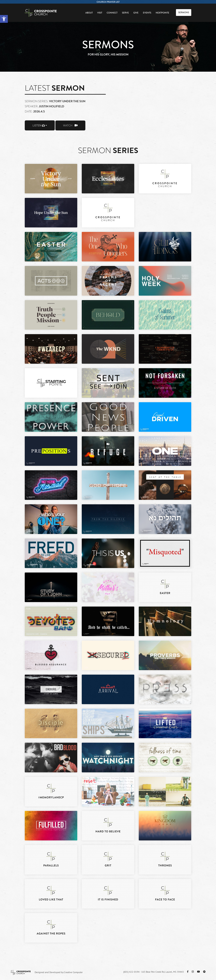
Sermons (184, 12)
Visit (100, 13)
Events (147, 13)
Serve (125, 13)
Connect (112, 13)
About (89, 13)
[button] (4, 19)
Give (136, 13)
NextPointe (162, 13)
